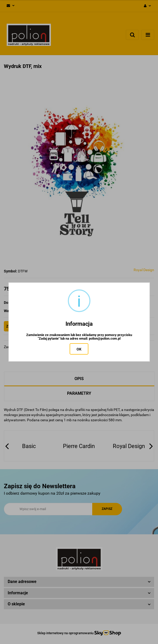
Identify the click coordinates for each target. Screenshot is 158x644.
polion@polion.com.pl (105, 339)
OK (79, 349)
